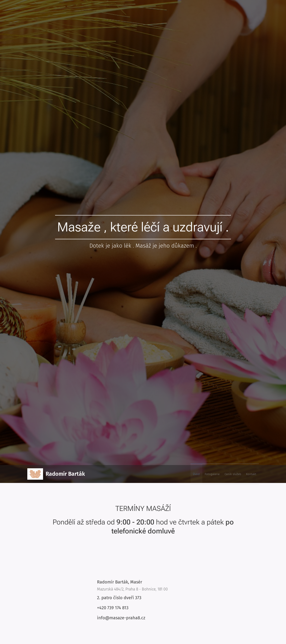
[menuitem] (231, 474)
